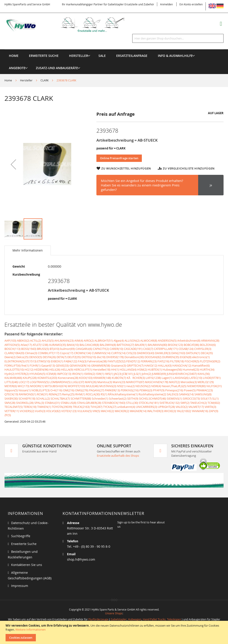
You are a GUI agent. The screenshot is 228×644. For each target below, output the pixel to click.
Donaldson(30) (134, 357)
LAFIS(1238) (153, 378)
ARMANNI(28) (210, 341)
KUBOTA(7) (119, 378)
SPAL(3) (39, 403)
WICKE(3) (170, 411)
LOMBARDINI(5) (60, 382)
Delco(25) (22, 357)
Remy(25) (68, 394)
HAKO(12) (151, 365)
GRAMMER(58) (101, 365)
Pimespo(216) (174, 390)
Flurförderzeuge (98, 619)
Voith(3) (40, 411)
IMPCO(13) (64, 374)
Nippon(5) (11, 390)
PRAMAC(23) (205, 390)
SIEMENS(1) (174, 398)
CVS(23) (131, 353)
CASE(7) (148, 349)
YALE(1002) (184, 411)
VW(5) (96, 411)
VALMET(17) (196, 407)
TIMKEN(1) (44, 407)
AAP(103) (10, 341)
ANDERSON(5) (167, 341)
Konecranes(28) (68, 378)
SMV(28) (10, 403)
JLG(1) (137, 374)
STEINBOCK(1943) (114, 403)
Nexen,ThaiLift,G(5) (174, 386)
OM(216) (69, 390)
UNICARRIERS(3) (147, 407)
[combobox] (178, 38)
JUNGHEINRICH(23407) (182, 374)
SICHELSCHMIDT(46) (153, 398)
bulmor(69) (67, 349)
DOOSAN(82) (153, 357)
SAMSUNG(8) (203, 394)
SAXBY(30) (11, 398)
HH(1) (115, 369)
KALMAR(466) (13, 378)
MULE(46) (92, 386)
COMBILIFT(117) (49, 353)
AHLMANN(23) (64, 341)
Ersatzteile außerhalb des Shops (118, 456)
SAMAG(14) (186, 394)
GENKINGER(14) (80, 365)
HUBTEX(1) (155, 369)
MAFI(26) (91, 382)
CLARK (45, 80)
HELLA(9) (67, 369)
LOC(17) (24, 382)
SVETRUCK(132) (170, 403)
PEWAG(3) (146, 390)
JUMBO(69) (159, 374)
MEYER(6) (11, 386)
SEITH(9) (133, 398)
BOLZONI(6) (208, 345)
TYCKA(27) (110, 407)
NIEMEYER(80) (196, 386)
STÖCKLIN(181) (149, 403)
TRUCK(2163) (81, 407)
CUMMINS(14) (101, 353)
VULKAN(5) (84, 411)
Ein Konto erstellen (191, 4)
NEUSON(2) (143, 386)
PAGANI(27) (97, 390)
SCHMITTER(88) (81, 398)
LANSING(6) (181, 378)
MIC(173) (23, 386)
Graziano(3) (118, 365)
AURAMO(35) (58, 345)
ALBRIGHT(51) (104, 341)
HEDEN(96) (41, 369)
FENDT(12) (133, 361)
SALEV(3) (173, 394)
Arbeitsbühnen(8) (189, 341)
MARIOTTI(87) (135, 382)
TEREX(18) (30, 407)
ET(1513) (31, 361)
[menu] (114, 49)
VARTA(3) (210, 407)
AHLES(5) (48, 341)
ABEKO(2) (23, 341)
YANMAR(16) (200, 411)
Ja (211, 185)
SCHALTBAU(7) (60, 398)
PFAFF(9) (159, 390)
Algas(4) (119, 341)
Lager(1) (167, 378)
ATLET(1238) (40, 345)
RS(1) (104, 394)
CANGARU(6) (84, 349)
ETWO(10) (44, 361)
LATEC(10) (196, 378)
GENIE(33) (62, 365)
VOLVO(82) (53, 411)
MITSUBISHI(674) (56, 386)
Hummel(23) (191, 369)
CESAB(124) (186, 349)
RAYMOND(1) (28, 394)
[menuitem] (78, 56)
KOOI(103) (86, 378)
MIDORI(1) (37, 386)
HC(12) (29, 369)
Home (8, 80)
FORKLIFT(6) (13, 365)
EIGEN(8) (186, 357)
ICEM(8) (51, 374)
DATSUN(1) (193, 353)
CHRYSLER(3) (203, 349)
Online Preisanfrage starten (119, 158)
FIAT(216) (163, 361)
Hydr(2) (9, 374)
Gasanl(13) (48, 365)
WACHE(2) (107, 411)
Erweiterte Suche (24, 544)
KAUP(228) (30, 378)
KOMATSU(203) (47, 378)
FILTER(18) (177, 361)
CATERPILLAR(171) (166, 349)
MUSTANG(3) (108, 386)
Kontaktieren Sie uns (27, 565)
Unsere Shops (114, 613)
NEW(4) (156, 386)
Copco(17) (67, 353)
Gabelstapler (119, 619)
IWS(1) (109, 374)
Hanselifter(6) (201, 365)
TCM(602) (214, 403)
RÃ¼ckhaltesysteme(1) (123, 394)
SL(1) (215, 398)
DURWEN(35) (171, 357)
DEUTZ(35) (74, 357)
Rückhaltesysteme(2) (152, 394)
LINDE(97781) (212, 378)
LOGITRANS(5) (39, 382)
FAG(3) (82, 361)
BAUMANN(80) (158, 345)
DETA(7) (62, 357)
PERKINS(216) (130, 390)
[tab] (28, 250)
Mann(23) (119, 382)
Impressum (20, 586)
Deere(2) (10, 357)
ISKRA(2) (90, 374)
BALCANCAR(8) (89, 345)
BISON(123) (175, 345)
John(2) (147, 374)
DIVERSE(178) (115, 357)
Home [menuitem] (14, 56)
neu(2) (130, 386)
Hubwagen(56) (172, 369)
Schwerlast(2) (118, 398)
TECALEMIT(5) (14, 407)
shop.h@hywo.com (81, 559)
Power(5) (190, 390)
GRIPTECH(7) (135, 365)
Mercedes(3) (189, 382)
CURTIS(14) (118, 353)
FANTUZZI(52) (117, 361)
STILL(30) (132, 403)
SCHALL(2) (43, 398)
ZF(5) (8, 415)
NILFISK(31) (214, 386)
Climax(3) (31, 353)
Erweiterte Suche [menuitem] (44, 56)
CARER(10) (116, 349)
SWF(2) (185, 403)
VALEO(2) (182, 407)
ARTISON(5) (12, 345)
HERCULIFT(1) (83, 369)
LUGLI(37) (78, 382)
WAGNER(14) (138, 411)
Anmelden (166, 4)
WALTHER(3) (155, 411)
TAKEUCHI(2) (198, 403)
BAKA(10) (73, 345)
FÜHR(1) (35, 365)
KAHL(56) (204, 374)
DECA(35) (207, 353)
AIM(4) (79, 341)
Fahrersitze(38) (97, 361)
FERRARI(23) (149, 361)
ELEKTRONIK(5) (15, 361)
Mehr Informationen (28, 250)
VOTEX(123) (69, 411)
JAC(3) (118, 374)
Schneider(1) (100, 398)
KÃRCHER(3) (136, 378)
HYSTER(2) (22, 374)
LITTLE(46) (11, 382)
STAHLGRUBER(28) (89, 403)
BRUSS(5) (43, 349)
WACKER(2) (122, 411)
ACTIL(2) (36, 341)
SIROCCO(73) (191, 398)
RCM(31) (43, 394)
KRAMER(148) (102, 378)
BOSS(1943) (29, 349)
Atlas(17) (26, 345)
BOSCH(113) (12, 349)
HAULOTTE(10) (14, 369)
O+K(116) (56, 390)
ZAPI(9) (214, 411)
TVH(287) (96, 407)
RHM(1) (80, 394)
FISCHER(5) (192, 361)
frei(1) (25, 365)
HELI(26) (55, 369)
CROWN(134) (82, 353)
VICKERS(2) (27, 411)
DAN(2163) (178, 353)
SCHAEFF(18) (27, 398)
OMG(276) (82, 390)
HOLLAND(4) (128, 369)
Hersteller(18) (102, 369)
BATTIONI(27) (125, 345)
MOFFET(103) (76, 386)
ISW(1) (100, 374)
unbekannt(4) (126, 407)
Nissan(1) (25, 390)
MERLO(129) (206, 382)
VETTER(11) (12, 411)
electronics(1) (201, 357)
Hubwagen (135, 619)
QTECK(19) (11, 394)
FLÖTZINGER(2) (210, 361)
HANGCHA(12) (182, 365)
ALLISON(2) (132, 341)
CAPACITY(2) (101, 349)
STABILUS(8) (68, 403)
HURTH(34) (207, 369)
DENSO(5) (36, 357)
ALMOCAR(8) (149, 341)
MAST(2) (174, 382)
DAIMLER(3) (163, 353)
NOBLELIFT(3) (41, 390)
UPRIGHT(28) (166, 407)
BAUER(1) (141, 345)
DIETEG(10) (89, 357)
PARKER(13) (112, 390)
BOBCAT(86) (191, 345)
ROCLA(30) (93, 394)
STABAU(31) (52, 403)
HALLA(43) (165, 365)
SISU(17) (206, 398)
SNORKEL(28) (25, 403)
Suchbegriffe (21, 536)
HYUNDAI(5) (37, 374)
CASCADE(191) (133, 349)
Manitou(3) (105, 382)
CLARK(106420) (14, 353)
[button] (13, 164)
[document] (115, 632)
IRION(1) (78, 374)
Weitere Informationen (31, 630)
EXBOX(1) (57, 361)
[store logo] (70, 25)
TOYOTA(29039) (62, 407)
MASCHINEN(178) (157, 382)
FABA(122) (71, 361)
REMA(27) (55, 394)
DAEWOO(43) (146, 353)
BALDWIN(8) (108, 345)
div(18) (101, 357)
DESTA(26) (49, 357)
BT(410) (55, 349)
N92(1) (121, 386)
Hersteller (26, 80)
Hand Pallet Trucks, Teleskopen (162, 619)
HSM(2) (142, 369)
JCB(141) (128, 374)
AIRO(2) (89, 341)
